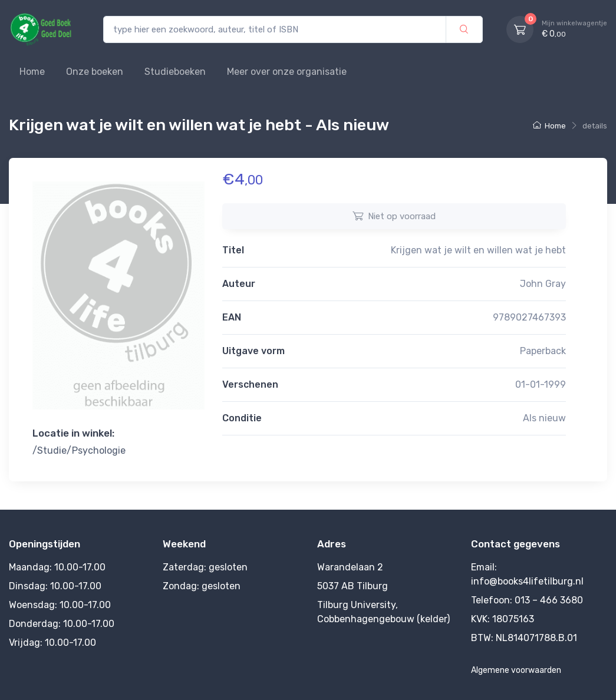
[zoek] (464, 30)
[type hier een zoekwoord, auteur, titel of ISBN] (275, 30)
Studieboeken (175, 72)
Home (32, 72)
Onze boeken (95, 72)
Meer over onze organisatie (287, 72)
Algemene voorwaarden (516, 670)
